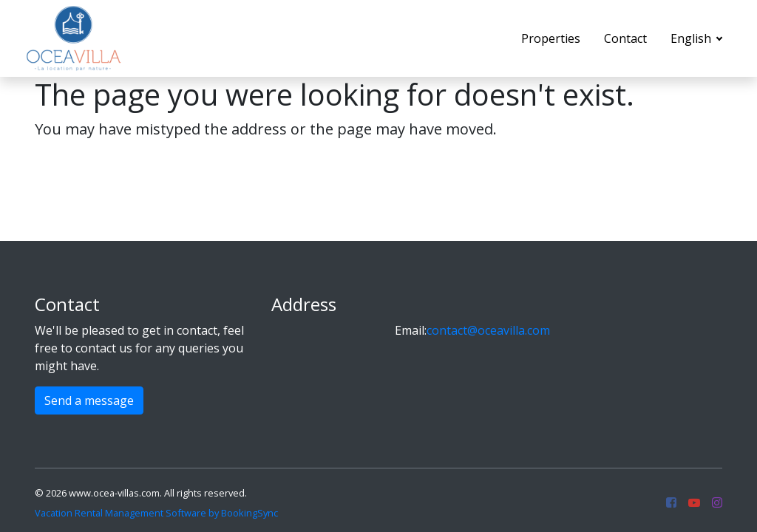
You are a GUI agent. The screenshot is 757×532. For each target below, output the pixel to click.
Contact (625, 38)
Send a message (89, 400)
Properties (551, 38)
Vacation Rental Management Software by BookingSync (156, 513)
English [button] (692, 38)
